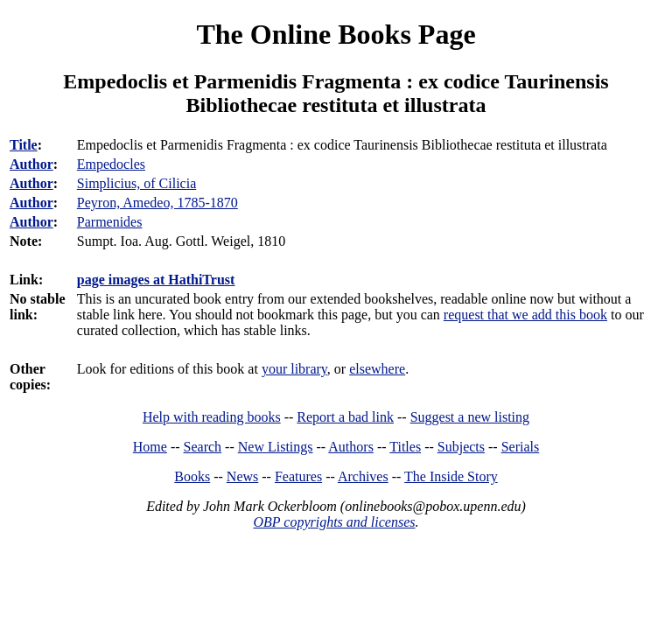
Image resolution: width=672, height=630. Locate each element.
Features (298, 476)
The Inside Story (451, 476)
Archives (363, 476)
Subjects (461, 447)
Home (150, 447)
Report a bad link (345, 417)
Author (31, 164)
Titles (405, 447)
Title (24, 145)
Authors (351, 447)
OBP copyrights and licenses (334, 522)
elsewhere (377, 369)
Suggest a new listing (470, 417)
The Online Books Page (336, 34)
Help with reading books (212, 417)
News (242, 476)
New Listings (276, 447)
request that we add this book (525, 315)
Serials (521, 447)
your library (294, 369)
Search (203, 447)
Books (192, 476)
